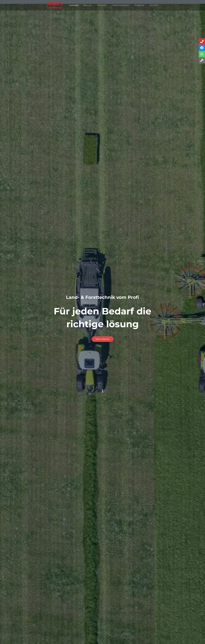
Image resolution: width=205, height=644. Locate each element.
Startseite (74, 5)
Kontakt (154, 5)
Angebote (139, 5)
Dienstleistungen (121, 5)
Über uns (87, 5)
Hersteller (102, 5)
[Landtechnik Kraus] (55, 5)
